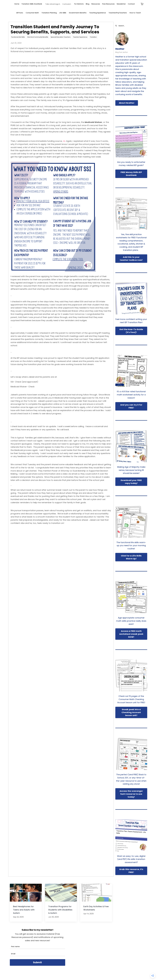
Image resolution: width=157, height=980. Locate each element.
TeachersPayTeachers (118, 13)
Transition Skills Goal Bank (32, 4)
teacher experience (80, 37)
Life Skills (63, 13)
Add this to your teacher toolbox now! (131, 259)
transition (93, 37)
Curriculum (67, 4)
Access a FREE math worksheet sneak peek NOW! (131, 634)
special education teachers (61, 37)
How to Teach (135, 13)
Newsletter (121, 4)
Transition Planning (49, 13)
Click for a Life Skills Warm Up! (131, 557)
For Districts (79, 4)
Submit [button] (38, 962)
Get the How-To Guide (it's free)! (131, 331)
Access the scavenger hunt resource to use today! (131, 794)
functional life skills (18, 37)
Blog (88, 4)
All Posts (20, 13)
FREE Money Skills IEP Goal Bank (131, 174)
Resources (96, 4)
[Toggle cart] (142, 4)
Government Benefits (78, 13)
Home (17, 4)
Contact (131, 4)
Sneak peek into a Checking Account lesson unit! (131, 712)
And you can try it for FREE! (131, 406)
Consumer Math (32, 13)
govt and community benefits (38, 37)
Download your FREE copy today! (131, 482)
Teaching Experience (98, 13)
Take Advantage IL (53, 4)
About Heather (127, 103)
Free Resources (108, 4)
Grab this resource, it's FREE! (131, 871)
